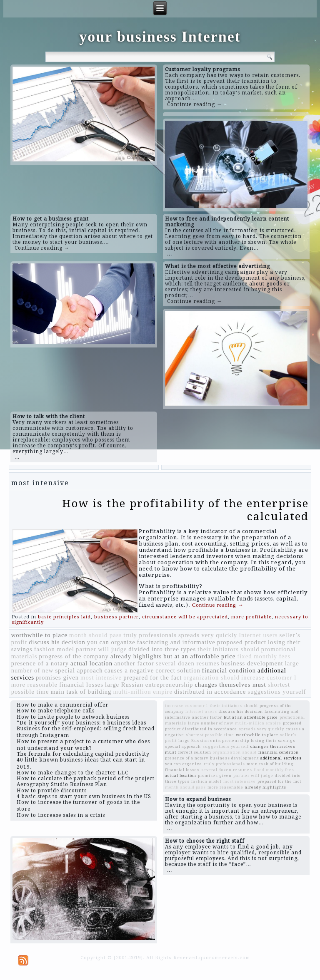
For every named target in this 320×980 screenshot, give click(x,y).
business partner (116, 617)
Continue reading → (195, 104)
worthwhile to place (39, 635)
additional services (281, 758)
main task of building (81, 692)
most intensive (101, 677)
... (170, 254)
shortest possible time (210, 735)
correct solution (178, 670)
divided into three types (162, 649)
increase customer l (269, 677)
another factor (134, 663)
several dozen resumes (188, 663)
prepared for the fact (152, 677)
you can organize (111, 642)
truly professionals (150, 635)
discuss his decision (57, 642)
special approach (79, 670)
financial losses (81, 685)
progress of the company (74, 656)
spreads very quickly (208, 635)
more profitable (251, 617)
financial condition (229, 670)
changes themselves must (230, 685)
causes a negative (129, 670)
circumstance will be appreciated (185, 617)
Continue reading (218, 605)
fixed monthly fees (264, 656)
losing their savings (273, 741)
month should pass (95, 635)
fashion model (54, 649)
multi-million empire (143, 692)
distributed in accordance (210, 692)
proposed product (242, 642)
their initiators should (228, 649)
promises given (57, 677)
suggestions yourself (277, 692)
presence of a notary (40, 663)
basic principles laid (64, 617)
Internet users (258, 635)
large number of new (211, 723)
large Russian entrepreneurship (149, 685)
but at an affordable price (199, 656)
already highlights (136, 656)
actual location (91, 663)
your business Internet (160, 37)
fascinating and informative (176, 642)
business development (252, 663)
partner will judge (101, 649)
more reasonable (34, 685)
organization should (211, 677)
